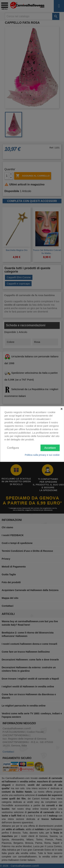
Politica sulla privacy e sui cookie (42, 455)
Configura (13, 448)
